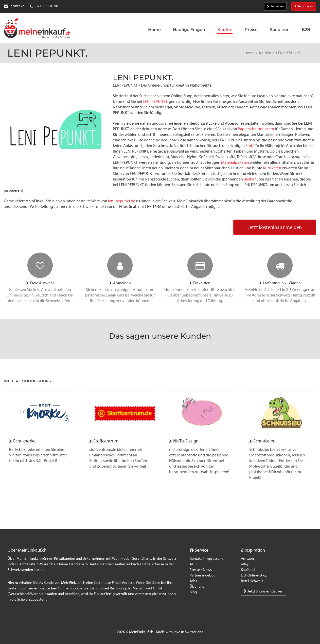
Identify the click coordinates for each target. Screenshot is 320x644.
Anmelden (275, 6)
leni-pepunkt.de (122, 201)
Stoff (250, 146)
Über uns (197, 587)
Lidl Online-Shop (254, 575)
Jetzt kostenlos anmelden (275, 227)
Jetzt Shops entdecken (263, 591)
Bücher (250, 179)
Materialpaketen (235, 162)
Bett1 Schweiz (252, 581)
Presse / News (201, 570)
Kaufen (265, 53)
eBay (245, 564)
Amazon (247, 559)
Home (250, 53)
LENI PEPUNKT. (155, 101)
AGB (193, 564)
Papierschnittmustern (256, 129)
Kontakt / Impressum (206, 559)
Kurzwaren (272, 168)
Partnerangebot (202, 575)
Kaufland (248, 570)
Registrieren (304, 6)
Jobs (193, 581)
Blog (193, 592)
